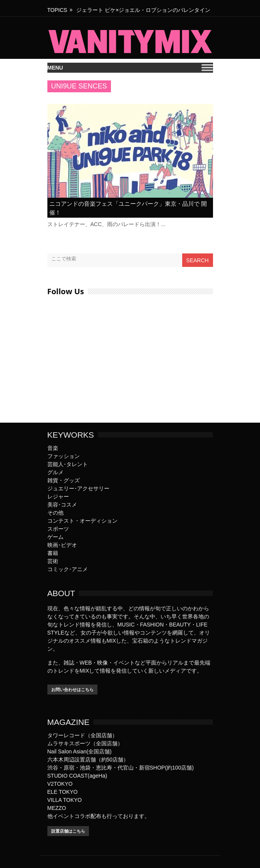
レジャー (58, 496)
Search (197, 260)
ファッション (64, 456)
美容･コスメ (62, 505)
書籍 (53, 553)
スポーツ (58, 529)
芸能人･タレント (68, 464)
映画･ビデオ (62, 545)
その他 (55, 513)
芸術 (53, 561)
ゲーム (55, 537)
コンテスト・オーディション (82, 521)
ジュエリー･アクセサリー (78, 488)
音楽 (53, 448)
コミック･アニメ (68, 569)
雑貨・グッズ (64, 480)
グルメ (55, 472)
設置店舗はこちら (68, 831)
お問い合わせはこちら (72, 690)
